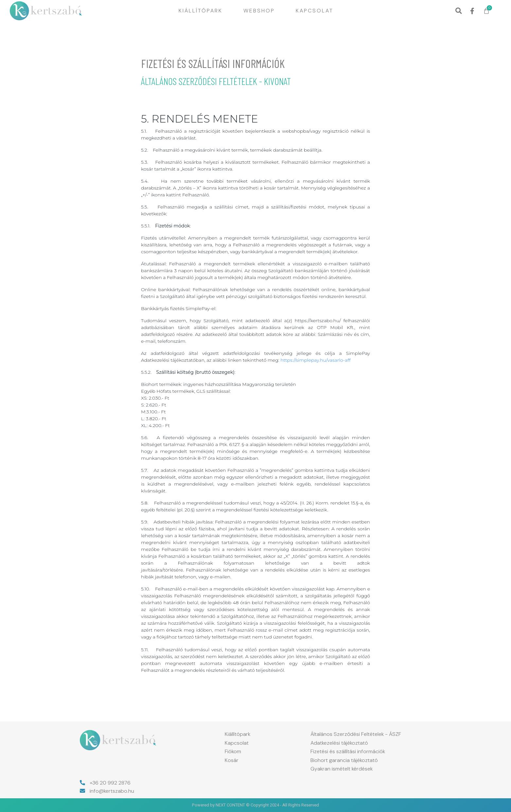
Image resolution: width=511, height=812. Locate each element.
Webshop (259, 11)
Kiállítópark (201, 11)
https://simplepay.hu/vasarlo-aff (315, 360)
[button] (458, 11)
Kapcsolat (315, 11)
